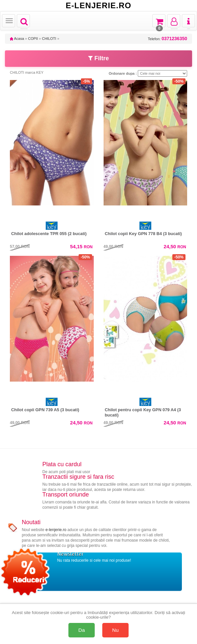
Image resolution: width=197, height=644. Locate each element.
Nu (115, 630)
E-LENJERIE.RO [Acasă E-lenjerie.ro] (99, 6)
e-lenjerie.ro (56, 530)
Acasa (17, 39)
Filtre (98, 58)
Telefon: (168, 39)
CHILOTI (49, 39)
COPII (33, 39)
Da (82, 630)
